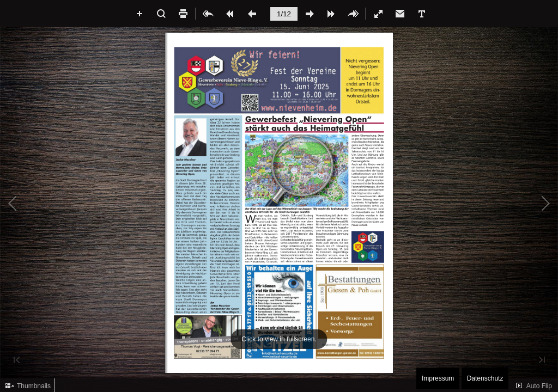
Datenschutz (485, 378)
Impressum (438, 378)
